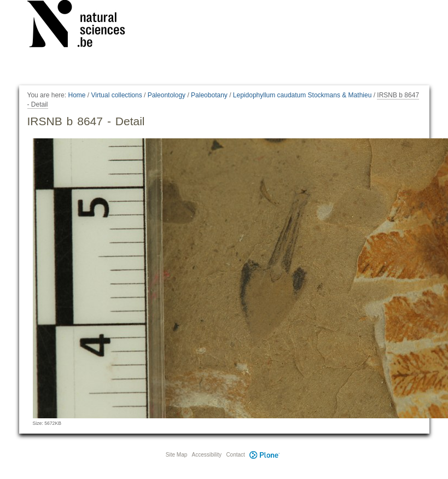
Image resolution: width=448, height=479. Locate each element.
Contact (235, 455)
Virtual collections (117, 95)
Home (77, 95)
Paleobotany (209, 95)
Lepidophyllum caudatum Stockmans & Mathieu (302, 95)
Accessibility (207, 455)
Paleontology (167, 95)
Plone (265, 455)
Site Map (176, 455)
